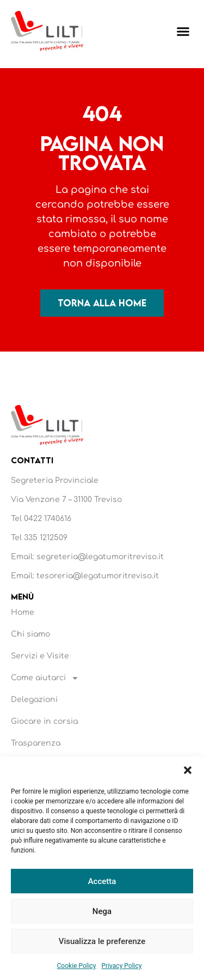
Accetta (102, 881)
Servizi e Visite (40, 656)
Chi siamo (30, 634)
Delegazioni (34, 700)
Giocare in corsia (44, 721)
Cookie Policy (77, 966)
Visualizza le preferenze (102, 941)
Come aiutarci (45, 678)
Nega (102, 911)
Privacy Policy (122, 966)
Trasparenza (36, 743)
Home (23, 612)
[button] (188, 770)
